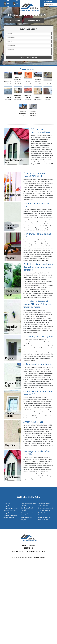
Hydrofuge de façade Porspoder (27, 509)
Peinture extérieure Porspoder (26, 519)
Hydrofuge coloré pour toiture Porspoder (45, 519)
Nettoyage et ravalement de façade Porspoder (45, 509)
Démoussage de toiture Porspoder (28, 514)
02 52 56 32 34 (20, 551)
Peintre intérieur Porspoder (8, 505)
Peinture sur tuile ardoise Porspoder (28, 504)
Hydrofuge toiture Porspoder (43, 514)
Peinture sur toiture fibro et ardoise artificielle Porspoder (11, 511)
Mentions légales (39, 558)
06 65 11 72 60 (37, 551)
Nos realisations (13, 21)
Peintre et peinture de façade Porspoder (10, 517)
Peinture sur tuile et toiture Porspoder (44, 504)
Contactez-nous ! (34, 21)
